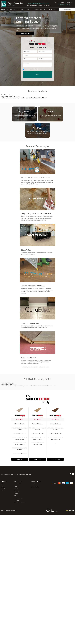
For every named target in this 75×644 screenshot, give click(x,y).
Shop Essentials (55, 459)
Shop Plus (20, 459)
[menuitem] (71, 474)
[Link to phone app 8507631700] (39, 3)
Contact (54, 9)
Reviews (20, 9)
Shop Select (38, 459)
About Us (47, 9)
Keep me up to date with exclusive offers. (32, 69)
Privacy (17, 510)
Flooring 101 (37, 9)
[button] (5, 9)
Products (5, 9)
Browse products (25, 34)
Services (12, 9)
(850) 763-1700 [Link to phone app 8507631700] (27, 474)
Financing (28, 9)
